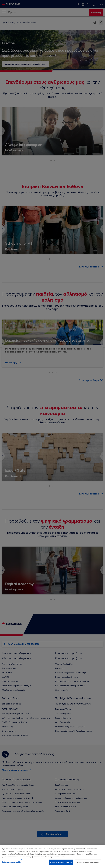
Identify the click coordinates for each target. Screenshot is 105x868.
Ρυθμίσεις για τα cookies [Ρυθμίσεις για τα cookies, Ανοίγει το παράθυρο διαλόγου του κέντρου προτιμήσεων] (12, 862)
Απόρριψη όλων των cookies (88, 862)
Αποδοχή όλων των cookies (61, 862)
